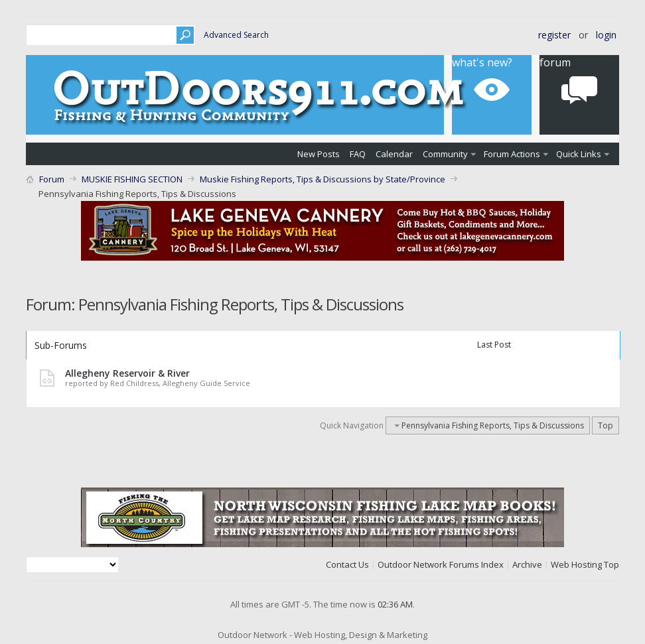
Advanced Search (236, 35)
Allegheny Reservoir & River (127, 373)
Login (606, 35)
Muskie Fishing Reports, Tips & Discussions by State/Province (322, 179)
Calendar (394, 154)
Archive (527, 564)
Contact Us (347, 564)
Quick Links (579, 154)
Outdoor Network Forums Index (441, 564)
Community (445, 154)
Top (606, 425)
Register (554, 35)
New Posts (319, 154)
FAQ (358, 154)
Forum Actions (512, 154)
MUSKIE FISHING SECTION (132, 179)
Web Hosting (576, 564)
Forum (52, 179)
